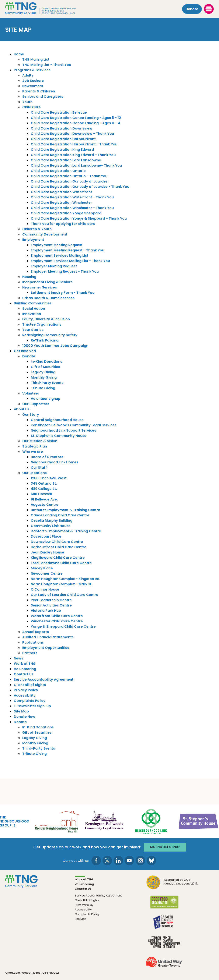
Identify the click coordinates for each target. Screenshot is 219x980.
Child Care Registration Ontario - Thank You (69, 176)
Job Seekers (33, 81)
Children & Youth (37, 229)
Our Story (31, 415)
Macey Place (42, 568)
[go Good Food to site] (164, 904)
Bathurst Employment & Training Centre (65, 510)
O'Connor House (45, 589)
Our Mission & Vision (40, 441)
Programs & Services (32, 70)
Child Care (32, 107)
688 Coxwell (41, 494)
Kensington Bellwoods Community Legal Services (74, 425)
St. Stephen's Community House (59, 436)
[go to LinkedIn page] (118, 860)
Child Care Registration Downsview (62, 128)
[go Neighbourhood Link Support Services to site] (151, 821)
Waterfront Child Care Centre (57, 616)
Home (19, 54)
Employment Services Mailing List (60, 256)
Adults (28, 75)
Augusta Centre (45, 505)
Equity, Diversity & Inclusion (46, 319)
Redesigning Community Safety (50, 335)
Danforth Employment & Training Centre (66, 531)
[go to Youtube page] (129, 860)
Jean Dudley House (47, 552)
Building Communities (33, 303)
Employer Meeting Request (54, 266)
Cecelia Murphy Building (52, 521)
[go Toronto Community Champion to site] (164, 944)
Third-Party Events (47, 383)
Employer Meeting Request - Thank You (65, 271)
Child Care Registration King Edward (62, 150)
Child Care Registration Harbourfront (63, 139)
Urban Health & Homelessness (48, 298)
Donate (192, 9)
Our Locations (34, 473)
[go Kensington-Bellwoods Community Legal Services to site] (104, 821)
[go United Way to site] (164, 964)
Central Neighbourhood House (57, 420)
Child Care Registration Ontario (58, 171)
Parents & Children (39, 91)
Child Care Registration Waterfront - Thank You (72, 197)
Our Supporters (36, 404)
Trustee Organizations (42, 324)
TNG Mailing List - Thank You (47, 65)
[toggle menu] (209, 9)
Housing (29, 277)
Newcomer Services (40, 287)
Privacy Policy (26, 690)
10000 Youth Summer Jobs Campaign (55, 346)
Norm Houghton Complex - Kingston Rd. (65, 579)
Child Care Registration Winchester (61, 203)
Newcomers (33, 86)
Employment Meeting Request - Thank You (67, 250)
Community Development (45, 234)
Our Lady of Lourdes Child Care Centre (65, 595)
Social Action (34, 309)
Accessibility (25, 695)
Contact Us (24, 674)
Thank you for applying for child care (63, 224)
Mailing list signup (165, 847)
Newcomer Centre (47, 574)
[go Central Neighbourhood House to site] (57, 821)
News (18, 658)
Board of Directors (47, 457)
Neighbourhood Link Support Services (63, 430)
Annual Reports (36, 632)
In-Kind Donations (46, 362)
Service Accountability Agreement (44, 680)
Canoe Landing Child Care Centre (60, 515)
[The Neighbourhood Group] (47, 9)
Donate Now (25, 717)
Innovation (32, 314)
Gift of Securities (45, 367)
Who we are (33, 452)
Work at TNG (25, 664)
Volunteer (31, 393)
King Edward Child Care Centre (58, 558)
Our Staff (39, 468)
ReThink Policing (45, 340)
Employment (33, 240)
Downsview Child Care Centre (57, 542)
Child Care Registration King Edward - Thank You (73, 155)
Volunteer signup (46, 399)
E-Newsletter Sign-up (32, 706)
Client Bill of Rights (30, 685)
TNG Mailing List (36, 59)
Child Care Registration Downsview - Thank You (72, 134)
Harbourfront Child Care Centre (59, 547)
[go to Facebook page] (96, 860)
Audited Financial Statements (48, 637)
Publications (33, 642)
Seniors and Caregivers (43, 97)
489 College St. (44, 489)
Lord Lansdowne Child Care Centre (61, 563)
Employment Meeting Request (57, 245)
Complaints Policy (30, 701)
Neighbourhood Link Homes (55, 462)
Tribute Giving (43, 388)
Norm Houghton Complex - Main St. (61, 584)
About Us (22, 409)
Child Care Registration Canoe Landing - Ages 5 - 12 (76, 118)
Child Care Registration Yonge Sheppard (66, 213)
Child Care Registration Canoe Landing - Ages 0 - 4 (75, 123)
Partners (30, 653)
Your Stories (33, 330)
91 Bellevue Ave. (44, 499)
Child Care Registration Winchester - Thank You (72, 208)
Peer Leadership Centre (51, 600)
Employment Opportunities (46, 648)
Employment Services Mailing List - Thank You (70, 261)
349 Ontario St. (44, 483)
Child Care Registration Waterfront (61, 192)
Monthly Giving (44, 377)
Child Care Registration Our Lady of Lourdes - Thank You (80, 187)
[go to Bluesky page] (151, 860)
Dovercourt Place (46, 536)
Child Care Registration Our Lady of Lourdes (69, 181)
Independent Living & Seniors (47, 282)
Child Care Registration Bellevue (59, 112)
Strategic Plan (35, 446)
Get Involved (25, 351)
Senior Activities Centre (51, 605)
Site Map (21, 711)
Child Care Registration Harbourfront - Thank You (74, 144)
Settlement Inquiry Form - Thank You (63, 293)
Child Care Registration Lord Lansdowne (66, 160)
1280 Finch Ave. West (49, 478)
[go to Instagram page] (140, 860)
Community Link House (51, 526)
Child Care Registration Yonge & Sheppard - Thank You (79, 218)
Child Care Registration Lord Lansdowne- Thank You (76, 165)
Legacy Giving (43, 372)
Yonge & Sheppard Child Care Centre (63, 627)
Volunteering (25, 669)
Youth (27, 102)
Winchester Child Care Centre (57, 621)
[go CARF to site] (172, 885)
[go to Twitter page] (107, 860)
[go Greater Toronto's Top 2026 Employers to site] (164, 924)
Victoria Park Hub (46, 611)
